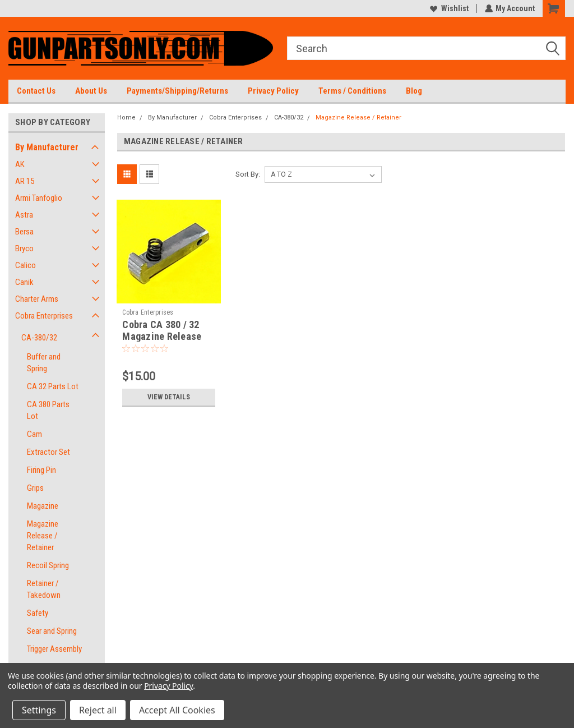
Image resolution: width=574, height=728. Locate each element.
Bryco (24, 248)
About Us (91, 91)
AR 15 (25, 181)
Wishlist (449, 8)
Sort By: (248, 174)
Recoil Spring (48, 565)
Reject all (98, 710)
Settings (39, 710)
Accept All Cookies (177, 710)
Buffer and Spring (44, 363)
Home (126, 118)
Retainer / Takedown (44, 589)
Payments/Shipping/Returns (177, 91)
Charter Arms (37, 299)
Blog (414, 91)
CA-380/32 (39, 338)
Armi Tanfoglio (39, 198)
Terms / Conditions (352, 91)
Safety (38, 613)
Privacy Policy (273, 91)
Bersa (24, 232)
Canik (24, 282)
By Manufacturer (47, 147)
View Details (169, 397)
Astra (24, 215)
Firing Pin (41, 470)
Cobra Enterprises (44, 316)
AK (20, 164)
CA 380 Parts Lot (48, 410)
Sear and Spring (52, 631)
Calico (26, 265)
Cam (34, 434)
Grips (35, 488)
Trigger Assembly (54, 649)
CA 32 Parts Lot (53, 386)
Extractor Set (48, 452)
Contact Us (36, 91)
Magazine (43, 506)
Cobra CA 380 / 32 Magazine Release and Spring (162, 336)
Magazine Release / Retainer (43, 536)
